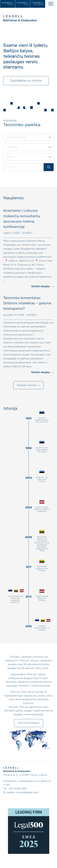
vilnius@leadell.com (27, 793)
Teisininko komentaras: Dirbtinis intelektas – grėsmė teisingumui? (27, 304)
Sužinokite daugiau (29, 723)
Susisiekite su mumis (26, 81)
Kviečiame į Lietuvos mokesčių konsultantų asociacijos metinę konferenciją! (22, 219)
